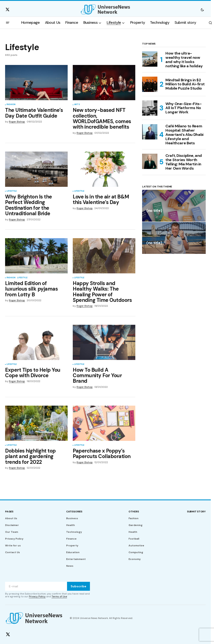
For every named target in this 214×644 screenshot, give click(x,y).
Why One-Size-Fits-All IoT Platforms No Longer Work (184, 108)
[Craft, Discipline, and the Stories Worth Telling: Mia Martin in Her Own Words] (150, 161)
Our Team (12, 532)
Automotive (136, 546)
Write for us (13, 546)
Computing (136, 552)
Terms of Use (59, 596)
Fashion (11, 105)
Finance (71, 539)
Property (72, 546)
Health (71, 525)
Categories (74, 512)
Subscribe (78, 586)
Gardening (136, 525)
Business (72, 518)
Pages (9, 512)
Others (134, 512)
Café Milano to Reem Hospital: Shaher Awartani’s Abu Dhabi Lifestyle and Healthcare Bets (184, 135)
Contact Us (13, 552)
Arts (77, 105)
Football (134, 539)
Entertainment (76, 559)
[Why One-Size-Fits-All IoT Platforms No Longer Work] (150, 108)
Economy (135, 559)
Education (73, 552)
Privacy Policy (14, 539)
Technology (74, 532)
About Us (11, 518)
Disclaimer (12, 525)
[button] (202, 10)
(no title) (154, 211)
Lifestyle (12, 191)
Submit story (196, 512)
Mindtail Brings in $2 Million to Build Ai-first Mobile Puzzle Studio (185, 84)
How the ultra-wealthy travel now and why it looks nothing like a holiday (184, 60)
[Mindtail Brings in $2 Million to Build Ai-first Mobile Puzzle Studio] (150, 84)
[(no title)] (174, 206)
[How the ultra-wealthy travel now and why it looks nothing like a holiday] (150, 59)
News (70, 566)
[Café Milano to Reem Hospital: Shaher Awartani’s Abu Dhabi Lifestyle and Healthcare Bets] (150, 132)
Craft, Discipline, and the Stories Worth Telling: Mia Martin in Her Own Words (184, 162)
